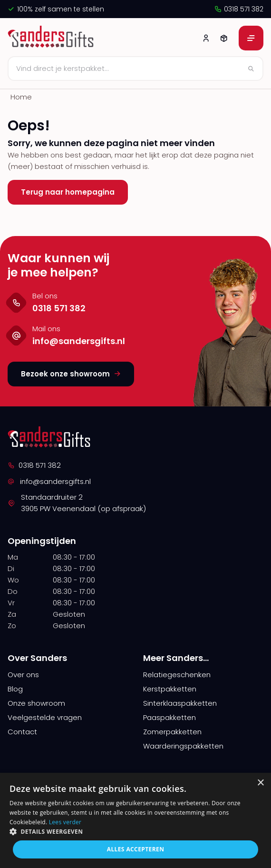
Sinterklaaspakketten (180, 703)
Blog (15, 689)
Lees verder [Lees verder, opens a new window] (65, 822)
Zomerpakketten (172, 732)
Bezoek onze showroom (71, 374)
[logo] (52, 38)
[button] (135, 831)
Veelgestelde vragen (45, 717)
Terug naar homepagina (68, 192)
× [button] (260, 783)
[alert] (135, 820)
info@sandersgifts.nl (49, 481)
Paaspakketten (169, 717)
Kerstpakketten (170, 689)
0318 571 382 (239, 9)
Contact (22, 732)
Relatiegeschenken (177, 675)
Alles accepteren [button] (136, 849)
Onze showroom (36, 703)
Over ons (23, 675)
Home (21, 97)
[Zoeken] (135, 69)
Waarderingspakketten (183, 746)
